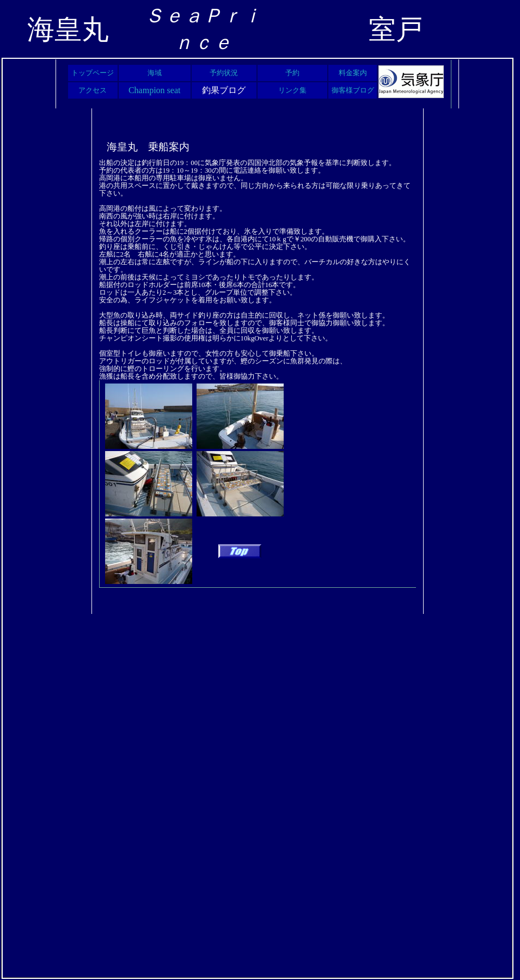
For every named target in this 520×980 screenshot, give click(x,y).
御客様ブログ (353, 90)
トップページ (93, 73)
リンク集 (292, 90)
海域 (155, 73)
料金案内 (353, 73)
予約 (292, 73)
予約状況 (224, 73)
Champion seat (155, 90)
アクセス (93, 90)
